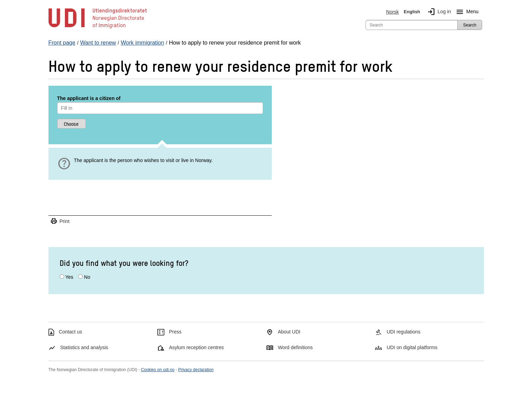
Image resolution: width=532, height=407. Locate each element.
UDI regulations (403, 332)
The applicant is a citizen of (89, 98)
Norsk (393, 12)
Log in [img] (438, 12)
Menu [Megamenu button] (466, 12)
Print (60, 221)
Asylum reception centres (196, 347)
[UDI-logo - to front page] (98, 28)
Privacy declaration (196, 370)
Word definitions (295, 347)
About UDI (289, 332)
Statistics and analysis (84, 347)
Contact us (70, 332)
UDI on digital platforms (412, 347)
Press (175, 332)
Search (470, 25)
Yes (69, 277)
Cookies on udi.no (158, 370)
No (87, 277)
